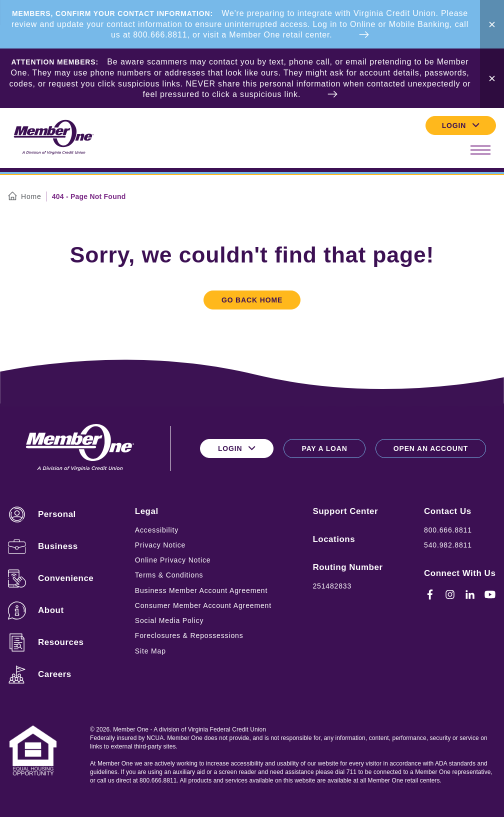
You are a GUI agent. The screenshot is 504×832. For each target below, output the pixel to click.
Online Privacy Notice (173, 560)
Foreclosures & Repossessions (189, 635)
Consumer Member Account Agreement (203, 605)
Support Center (345, 511)
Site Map (150, 651)
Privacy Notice (160, 545)
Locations (334, 539)
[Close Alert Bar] (492, 24)
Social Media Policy (169, 620)
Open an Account (431, 448)
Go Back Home (252, 300)
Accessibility (157, 530)
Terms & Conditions (169, 575)
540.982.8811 (448, 545)
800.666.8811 (448, 530)
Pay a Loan (324, 448)
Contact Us (448, 511)
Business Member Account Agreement (201, 590)
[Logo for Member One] (53, 138)
